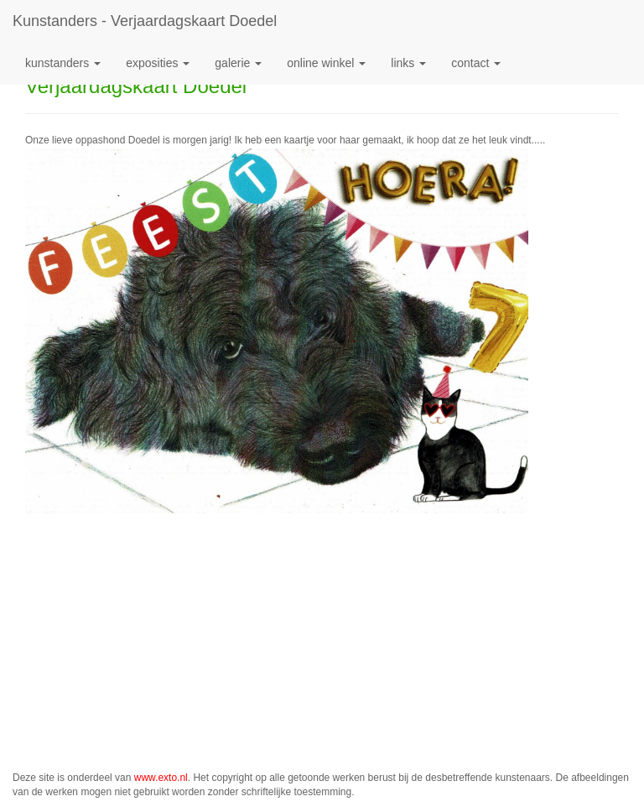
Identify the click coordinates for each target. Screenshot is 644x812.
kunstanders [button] (63, 63)
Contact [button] (476, 63)
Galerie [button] (238, 63)
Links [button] (408, 63)
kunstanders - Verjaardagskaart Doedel (145, 21)
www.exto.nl (161, 778)
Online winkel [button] (326, 63)
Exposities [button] (158, 63)
